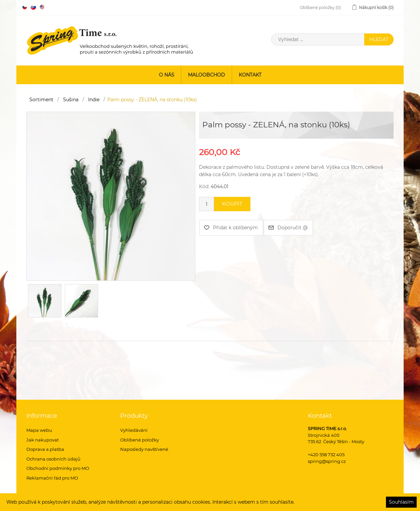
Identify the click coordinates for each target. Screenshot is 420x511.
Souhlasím (401, 502)
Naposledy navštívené (144, 449)
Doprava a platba (45, 449)
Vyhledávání (134, 430)
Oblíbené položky (140, 440)
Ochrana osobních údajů (53, 459)
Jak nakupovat (43, 440)
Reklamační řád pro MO (52, 478)
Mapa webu (39, 430)
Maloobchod (206, 75)
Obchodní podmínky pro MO (58, 468)
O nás (167, 75)
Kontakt (250, 75)
